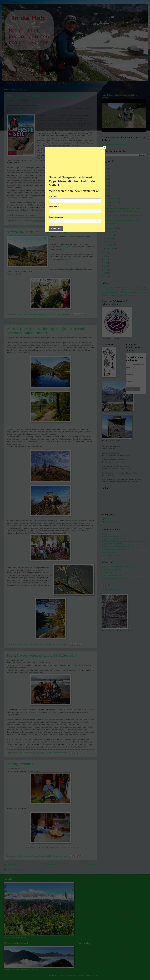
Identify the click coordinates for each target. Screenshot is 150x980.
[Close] (104, 148)
